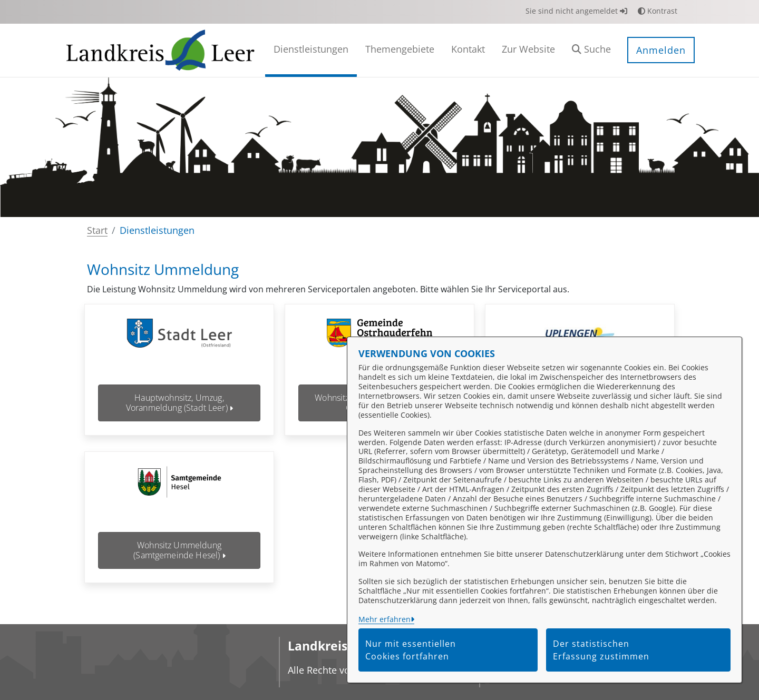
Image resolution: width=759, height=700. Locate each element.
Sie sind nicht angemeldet (576, 11)
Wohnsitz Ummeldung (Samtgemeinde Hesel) (179, 550)
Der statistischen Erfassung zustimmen (601, 650)
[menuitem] (311, 50)
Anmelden (661, 50)
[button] (591, 50)
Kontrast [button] (658, 11)
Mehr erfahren (385, 619)
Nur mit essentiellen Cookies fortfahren (411, 650)
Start (97, 230)
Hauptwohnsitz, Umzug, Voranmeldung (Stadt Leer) (179, 403)
